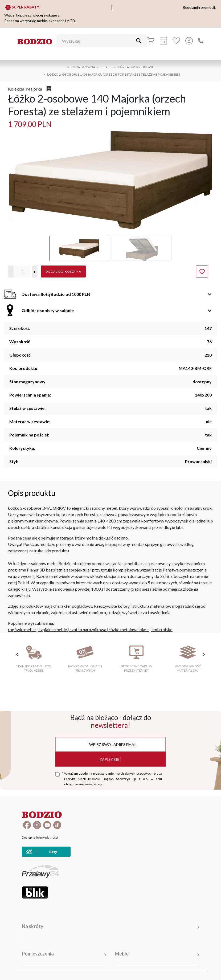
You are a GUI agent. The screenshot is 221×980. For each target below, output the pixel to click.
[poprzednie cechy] (17, 654)
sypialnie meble (53, 629)
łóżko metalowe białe (129, 629)
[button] (11, 271)
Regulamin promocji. (199, 7)
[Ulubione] (176, 41)
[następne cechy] (204, 654)
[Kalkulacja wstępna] (163, 41)
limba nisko (162, 629)
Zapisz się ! (110, 759)
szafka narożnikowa (88, 629)
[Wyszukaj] (98, 41)
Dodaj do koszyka (63, 271)
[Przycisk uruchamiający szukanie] (139, 41)
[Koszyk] (151, 41)
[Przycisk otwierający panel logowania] (189, 41)
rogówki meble (22, 629)
